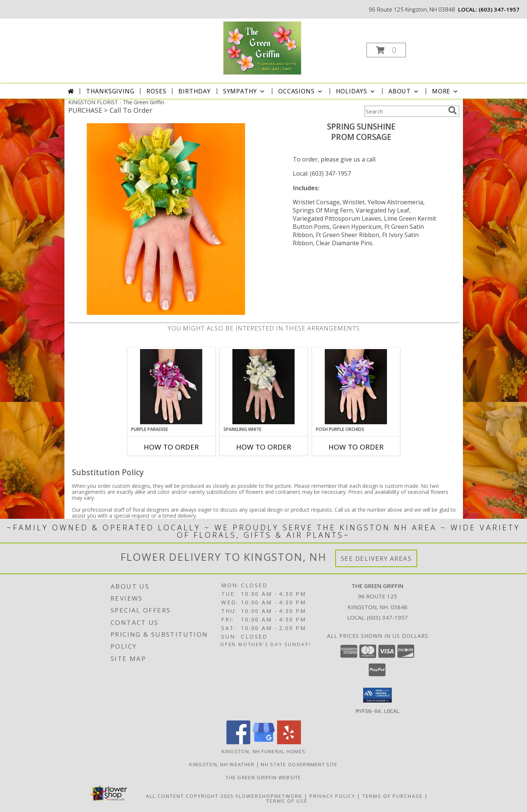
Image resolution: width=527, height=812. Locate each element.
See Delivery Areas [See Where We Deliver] (376, 558)
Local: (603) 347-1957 (322, 173)
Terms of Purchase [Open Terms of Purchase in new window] (393, 796)
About (404, 91)
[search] (453, 111)
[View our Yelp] (289, 742)
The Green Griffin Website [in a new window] (263, 777)
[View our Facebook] (238, 742)
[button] (386, 50)
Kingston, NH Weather (222, 764)
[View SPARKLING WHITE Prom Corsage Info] (263, 387)
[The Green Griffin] (263, 48)
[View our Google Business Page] (264, 742)
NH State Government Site (299, 764)
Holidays (356, 91)
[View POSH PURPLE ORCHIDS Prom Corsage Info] (356, 387)
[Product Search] (405, 111)
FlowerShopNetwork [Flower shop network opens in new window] (269, 796)
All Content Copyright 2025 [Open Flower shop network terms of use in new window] (190, 796)
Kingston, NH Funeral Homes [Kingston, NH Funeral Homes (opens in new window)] (264, 751)
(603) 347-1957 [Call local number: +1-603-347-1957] (499, 9)
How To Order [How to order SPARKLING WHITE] (264, 447)
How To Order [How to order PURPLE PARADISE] (171, 447)
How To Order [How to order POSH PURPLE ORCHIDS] (356, 447)
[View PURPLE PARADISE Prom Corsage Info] (171, 387)
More (446, 91)
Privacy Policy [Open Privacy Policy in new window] (332, 796)
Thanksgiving (110, 91)
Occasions (301, 91)
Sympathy (245, 91)
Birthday (194, 91)
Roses (156, 91)
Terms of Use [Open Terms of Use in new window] (287, 800)
